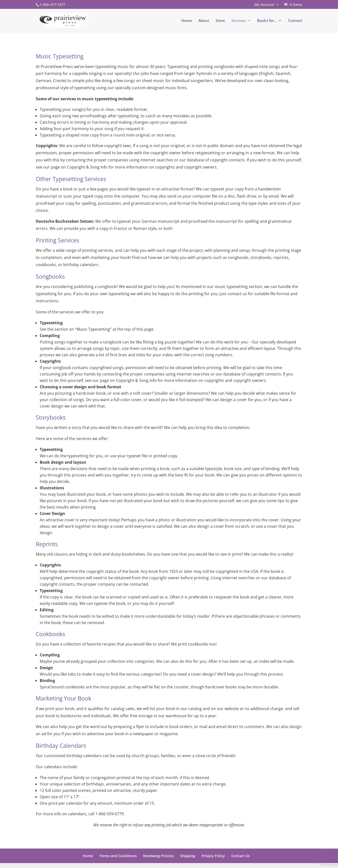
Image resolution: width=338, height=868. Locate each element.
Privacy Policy (213, 856)
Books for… (267, 21)
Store (220, 21)
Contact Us (240, 856)
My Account (264, 5)
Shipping (188, 856)
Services (239, 21)
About (204, 21)
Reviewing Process (159, 856)
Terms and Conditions (118, 856)
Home (187, 21)
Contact (295, 21)
